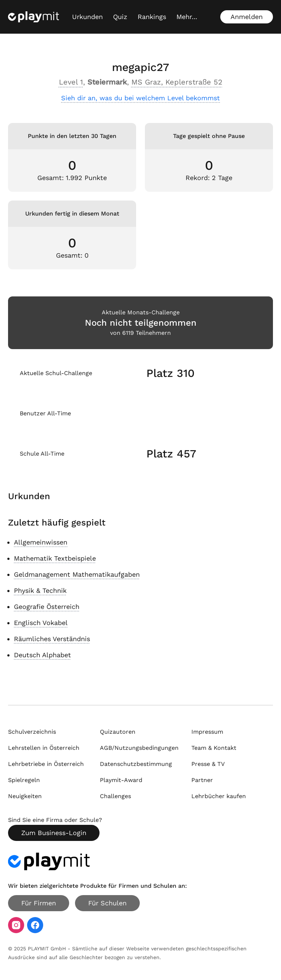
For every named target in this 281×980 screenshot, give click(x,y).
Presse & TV (208, 764)
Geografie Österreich (47, 607)
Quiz (120, 17)
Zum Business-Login (54, 833)
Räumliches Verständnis (52, 639)
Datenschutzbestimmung (136, 764)
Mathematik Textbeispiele (55, 558)
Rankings (152, 17)
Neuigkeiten (25, 796)
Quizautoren (118, 732)
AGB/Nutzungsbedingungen (139, 748)
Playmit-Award (121, 780)
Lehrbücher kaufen (219, 796)
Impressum (207, 732)
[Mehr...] (187, 17)
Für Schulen (107, 903)
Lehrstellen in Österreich (44, 748)
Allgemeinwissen (41, 542)
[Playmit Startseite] (33, 17)
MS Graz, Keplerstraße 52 (177, 82)
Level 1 (71, 82)
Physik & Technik (40, 590)
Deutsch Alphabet (42, 655)
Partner (202, 780)
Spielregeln (24, 780)
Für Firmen (39, 903)
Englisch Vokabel (41, 623)
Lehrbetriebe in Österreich (46, 764)
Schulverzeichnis (32, 732)
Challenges (115, 796)
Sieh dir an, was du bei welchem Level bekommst (140, 98)
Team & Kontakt (214, 748)
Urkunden (87, 17)
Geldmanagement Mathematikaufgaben (77, 574)
